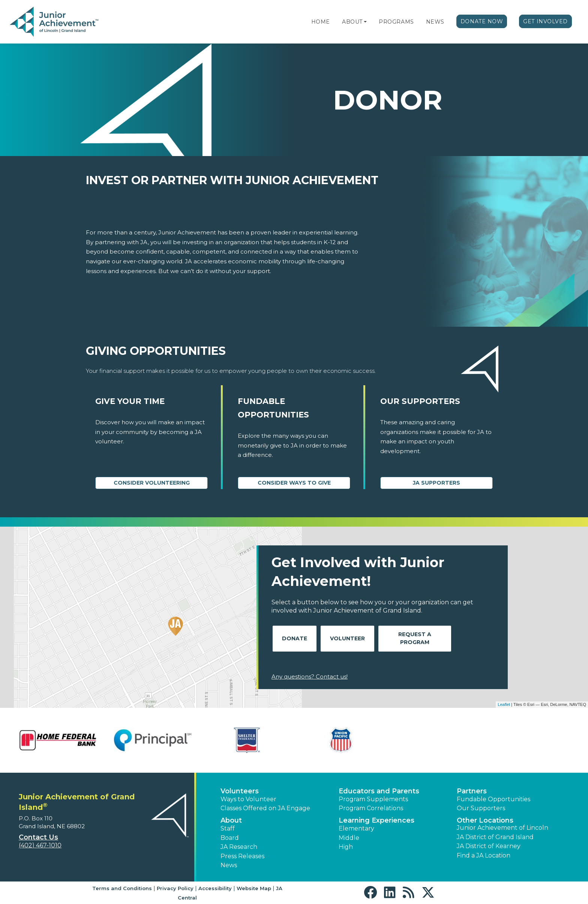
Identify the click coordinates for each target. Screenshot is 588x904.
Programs (396, 22)
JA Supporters (436, 483)
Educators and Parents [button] (379, 791)
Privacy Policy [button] (175, 888)
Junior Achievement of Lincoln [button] (502, 828)
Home (321, 22)
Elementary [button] (356, 828)
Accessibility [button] (215, 888)
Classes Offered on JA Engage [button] (265, 808)
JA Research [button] (239, 847)
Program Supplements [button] (373, 799)
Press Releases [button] (242, 856)
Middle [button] (349, 838)
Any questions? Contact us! (310, 676)
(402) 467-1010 (40, 845)
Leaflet (504, 704)
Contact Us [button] (38, 837)
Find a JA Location (484, 855)
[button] (365, 22)
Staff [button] (228, 828)
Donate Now (482, 21)
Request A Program (415, 638)
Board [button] (230, 838)
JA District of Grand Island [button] (495, 837)
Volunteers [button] (240, 791)
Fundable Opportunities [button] (493, 799)
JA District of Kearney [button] (489, 846)
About (352, 22)
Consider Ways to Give (294, 483)
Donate (295, 638)
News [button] (229, 865)
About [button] (231, 820)
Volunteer (347, 638)
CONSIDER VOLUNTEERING (152, 483)
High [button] (346, 847)
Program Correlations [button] (371, 808)
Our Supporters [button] (481, 808)
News (435, 22)
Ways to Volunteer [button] (248, 799)
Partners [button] (472, 791)
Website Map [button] (254, 888)
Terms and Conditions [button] (122, 888)
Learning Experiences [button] (376, 820)
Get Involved (545, 21)
